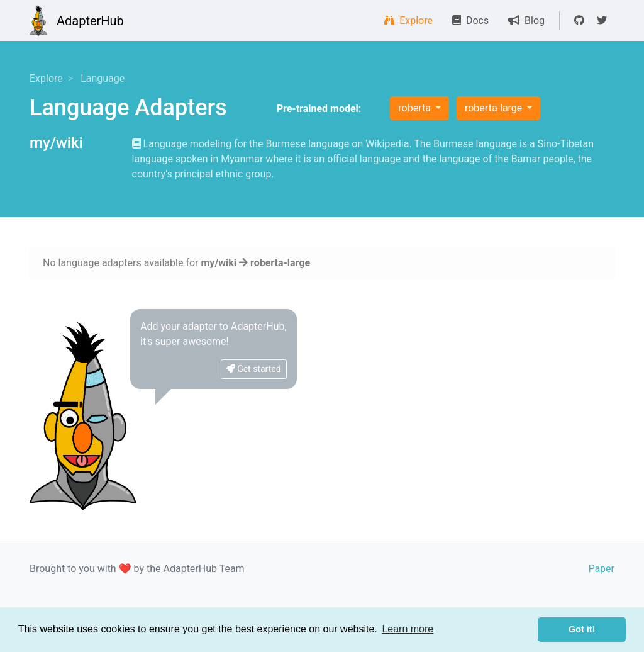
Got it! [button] (582, 629)
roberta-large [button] (495, 108)
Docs (470, 20)
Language (103, 78)
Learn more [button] (408, 629)
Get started (254, 369)
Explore (408, 20)
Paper (601, 569)
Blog (526, 20)
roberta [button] (416, 108)
